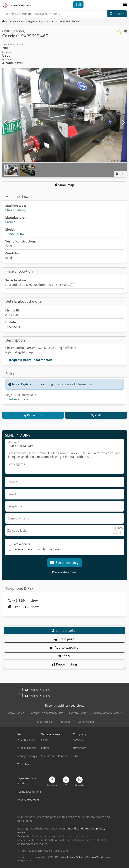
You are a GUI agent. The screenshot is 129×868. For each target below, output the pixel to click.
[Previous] (6, 123)
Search (117, 14)
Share (65, 656)
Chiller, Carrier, (16, 210)
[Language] (119, 5)
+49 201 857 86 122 (38, 690)
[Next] (123, 123)
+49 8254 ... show (23, 601)
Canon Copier (86, 722)
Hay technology (44, 722)
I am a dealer (21, 544)
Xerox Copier (16, 713)
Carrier (10, 222)
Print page (64, 639)
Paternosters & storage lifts (46, 713)
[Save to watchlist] (119, 32)
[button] (125, 5)
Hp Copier (66, 722)
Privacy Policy (75, 857)
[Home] (26, 21)
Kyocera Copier (78, 713)
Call (96, 415)
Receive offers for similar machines (37, 549)
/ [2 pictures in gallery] (120, 174)
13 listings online (17, 399)
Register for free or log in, (39, 384)
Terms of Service (96, 857)
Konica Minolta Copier (107, 713)
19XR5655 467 (15, 234)
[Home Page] (3, 21)
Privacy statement (64, 572)
